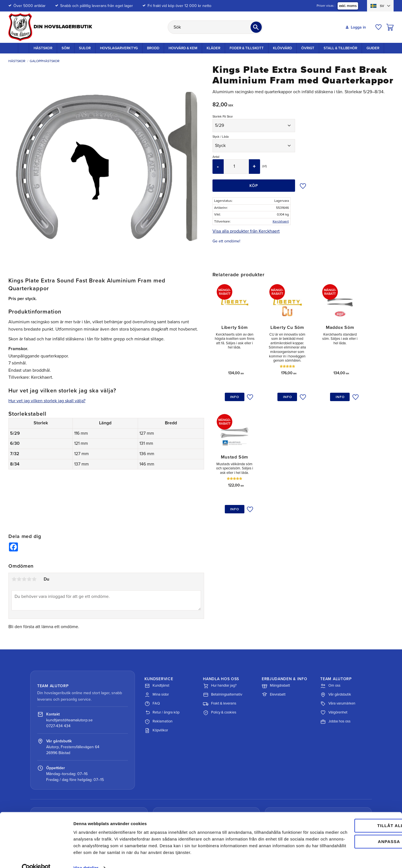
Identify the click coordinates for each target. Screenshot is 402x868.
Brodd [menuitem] (153, 48)
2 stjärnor (19, 527)
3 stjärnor (24, 527)
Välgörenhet (334, 661)
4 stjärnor (29, 527)
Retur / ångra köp (162, 661)
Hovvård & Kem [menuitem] (183, 48)
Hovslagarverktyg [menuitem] (119, 48)
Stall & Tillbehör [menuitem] (340, 48)
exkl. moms (348, 6)
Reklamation (158, 670)
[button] (378, 27)
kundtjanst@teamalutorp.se (69, 668)
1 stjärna (14, 527)
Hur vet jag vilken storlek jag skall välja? (47, 401)
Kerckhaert (281, 221)
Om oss (330, 634)
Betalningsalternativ (223, 643)
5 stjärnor (34, 527)
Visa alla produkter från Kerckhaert (246, 231)
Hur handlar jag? (220, 634)
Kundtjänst (157, 634)
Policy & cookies (220, 661)
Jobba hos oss (335, 670)
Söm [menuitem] (66, 48)
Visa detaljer (86, 857)
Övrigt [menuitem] (308, 48)
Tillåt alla (355, 808)
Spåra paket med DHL (66, 793)
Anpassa (355, 824)
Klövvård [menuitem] (282, 48)
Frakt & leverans (220, 652)
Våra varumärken (338, 652)
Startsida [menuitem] (24, 48)
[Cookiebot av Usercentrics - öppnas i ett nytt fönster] (36, 857)
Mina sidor (157, 643)
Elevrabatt (274, 643)
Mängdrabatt (276, 634)
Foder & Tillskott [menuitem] (247, 48)
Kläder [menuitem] (213, 48)
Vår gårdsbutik (336, 643)
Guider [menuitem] (373, 48)
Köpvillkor (156, 679)
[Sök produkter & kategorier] (215, 27)
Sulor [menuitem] (85, 48)
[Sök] (256, 27)
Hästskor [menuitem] (43, 48)
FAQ (152, 652)
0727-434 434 (58, 674)
